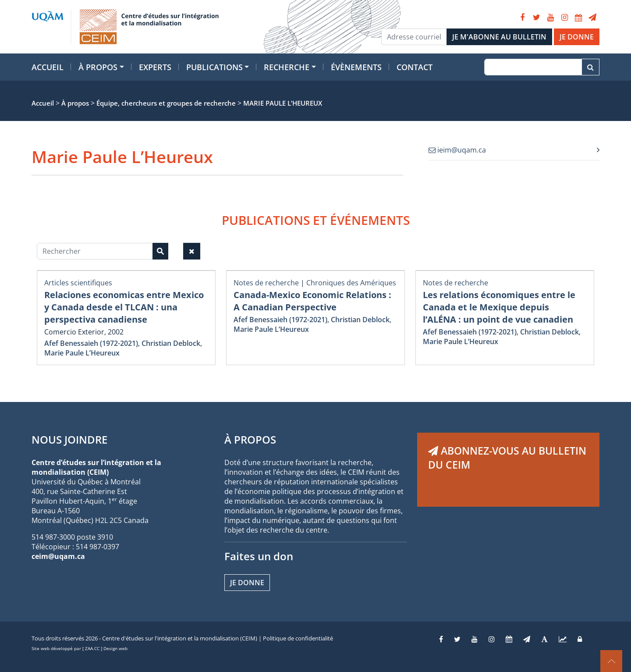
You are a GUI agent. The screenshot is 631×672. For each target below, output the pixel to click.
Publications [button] (214, 67)
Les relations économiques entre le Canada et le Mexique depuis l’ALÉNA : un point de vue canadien (499, 307)
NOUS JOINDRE (69, 439)
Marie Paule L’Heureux (82, 353)
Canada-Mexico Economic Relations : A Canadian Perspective (312, 301)
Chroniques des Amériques (351, 283)
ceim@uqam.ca (58, 556)
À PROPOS (250, 439)
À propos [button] (98, 67)
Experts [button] (155, 67)
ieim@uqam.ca (457, 150)
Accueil (48, 67)
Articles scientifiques (78, 283)
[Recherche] (533, 67)
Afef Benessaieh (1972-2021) (91, 343)
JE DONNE (577, 37)
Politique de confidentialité (298, 638)
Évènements (356, 67)
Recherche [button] (287, 67)
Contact (415, 67)
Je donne (247, 583)
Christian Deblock (171, 343)
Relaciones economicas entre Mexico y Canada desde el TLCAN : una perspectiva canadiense (124, 307)
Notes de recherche (266, 283)
